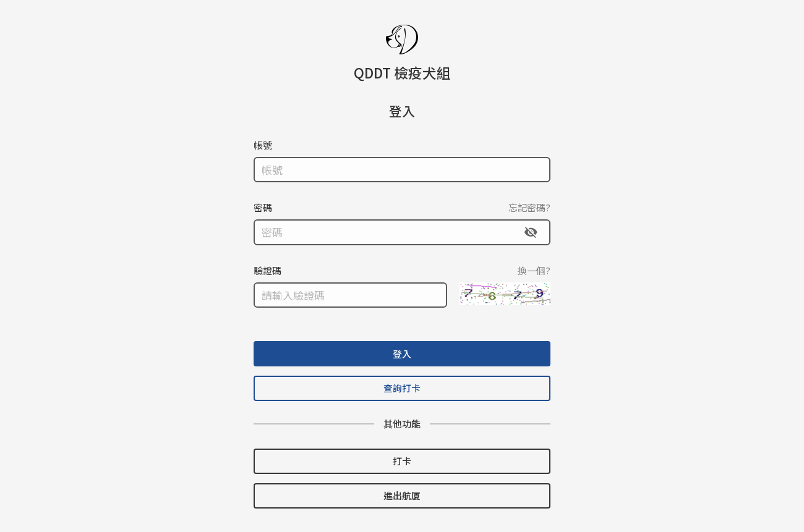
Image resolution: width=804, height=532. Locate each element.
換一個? (534, 270)
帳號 (263, 144)
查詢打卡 (402, 388)
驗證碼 (267, 270)
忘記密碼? (529, 207)
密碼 (263, 207)
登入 (402, 353)
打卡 (402, 461)
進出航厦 (402, 495)
